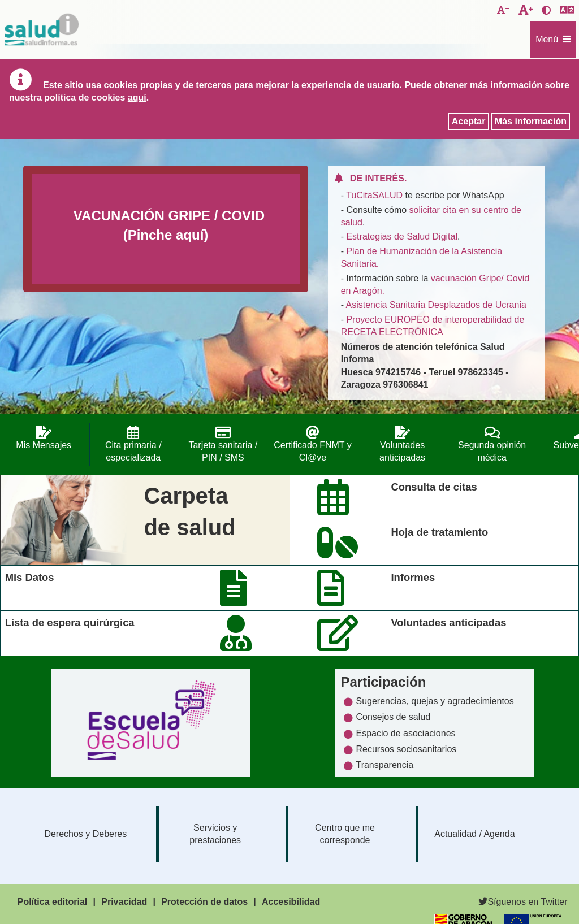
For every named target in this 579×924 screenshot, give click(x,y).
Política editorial (53, 902)
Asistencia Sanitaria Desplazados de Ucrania (436, 305)
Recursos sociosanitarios (406, 749)
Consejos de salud (393, 717)
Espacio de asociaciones (405, 733)
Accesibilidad (291, 902)
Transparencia (384, 765)
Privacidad (124, 902)
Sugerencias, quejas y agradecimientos (435, 701)
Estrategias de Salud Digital (402, 237)
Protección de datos (204, 902)
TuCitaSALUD (374, 195)
